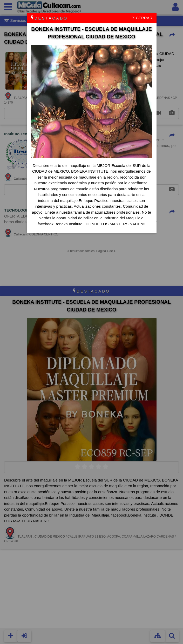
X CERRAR (142, 18)
